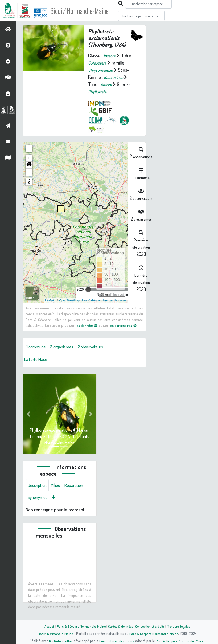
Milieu (59, 492)
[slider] (88, 289)
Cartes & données (120, 626)
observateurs (97, 353)
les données (90, 325)
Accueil (46, 626)
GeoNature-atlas (59, 641)
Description (38, 492)
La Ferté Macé (37, 365)
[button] (29, 165)
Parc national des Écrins (116, 641)
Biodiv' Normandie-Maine (87, 11)
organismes (65, 353)
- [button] (29, 172)
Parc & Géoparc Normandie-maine (104, 300)
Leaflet (49, 300)
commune (37, 353)
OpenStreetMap (69, 300)
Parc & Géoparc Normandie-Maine (79, 626)
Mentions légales (182, 626)
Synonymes (39, 505)
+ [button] (29, 158)
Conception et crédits (151, 626)
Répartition (79, 492)
